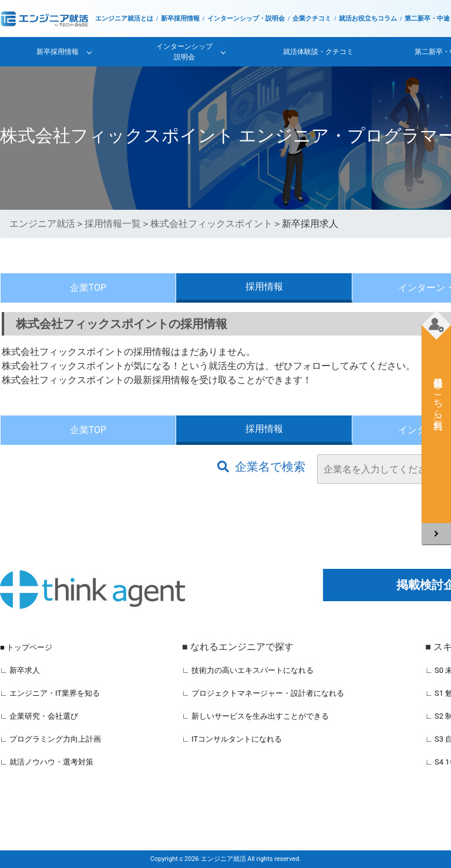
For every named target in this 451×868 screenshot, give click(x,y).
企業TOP (88, 288)
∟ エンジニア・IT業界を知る (50, 693)
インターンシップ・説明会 (246, 19)
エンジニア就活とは (124, 19)
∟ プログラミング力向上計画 (51, 739)
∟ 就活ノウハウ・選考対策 (47, 762)
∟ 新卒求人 (20, 670)
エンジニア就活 (42, 224)
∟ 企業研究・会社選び (39, 716)
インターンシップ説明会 (184, 52)
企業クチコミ (312, 19)
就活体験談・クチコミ (318, 52)
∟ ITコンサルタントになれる (232, 739)
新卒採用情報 (180, 19)
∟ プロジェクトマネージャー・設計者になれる (263, 693)
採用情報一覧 (113, 224)
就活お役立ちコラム (368, 19)
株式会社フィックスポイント (211, 224)
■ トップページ (26, 647)
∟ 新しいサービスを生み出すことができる (255, 716)
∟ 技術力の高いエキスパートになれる (248, 670)
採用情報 (264, 286)
